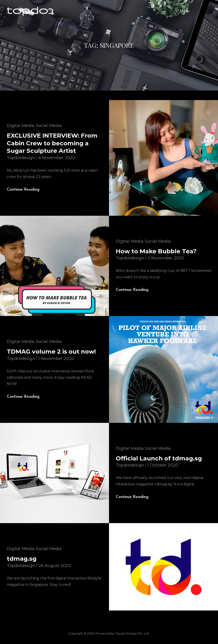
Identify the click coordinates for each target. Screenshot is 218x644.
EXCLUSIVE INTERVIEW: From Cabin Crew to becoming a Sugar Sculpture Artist (52, 143)
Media (28, 126)
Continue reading (27, 190)
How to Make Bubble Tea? (156, 251)
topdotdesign (21, 158)
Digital (14, 126)
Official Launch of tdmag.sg (159, 458)
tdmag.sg (22, 559)
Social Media (49, 126)
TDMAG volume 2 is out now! (51, 352)
